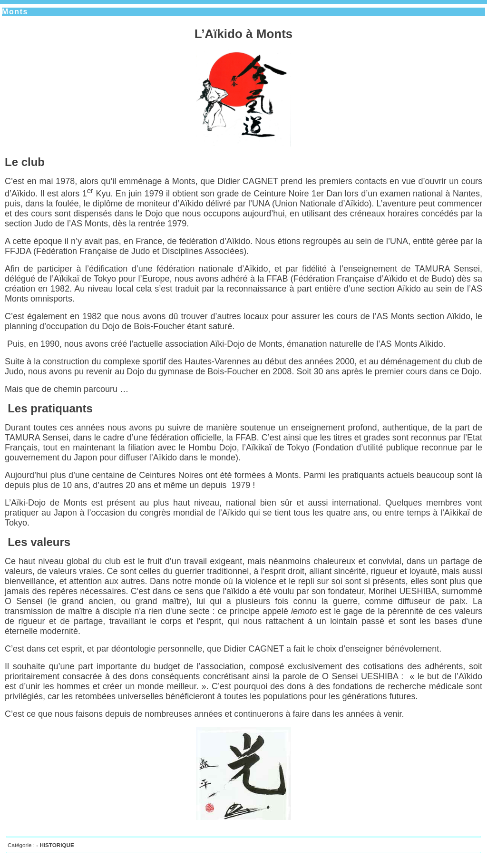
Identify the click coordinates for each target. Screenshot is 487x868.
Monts (15, 12)
